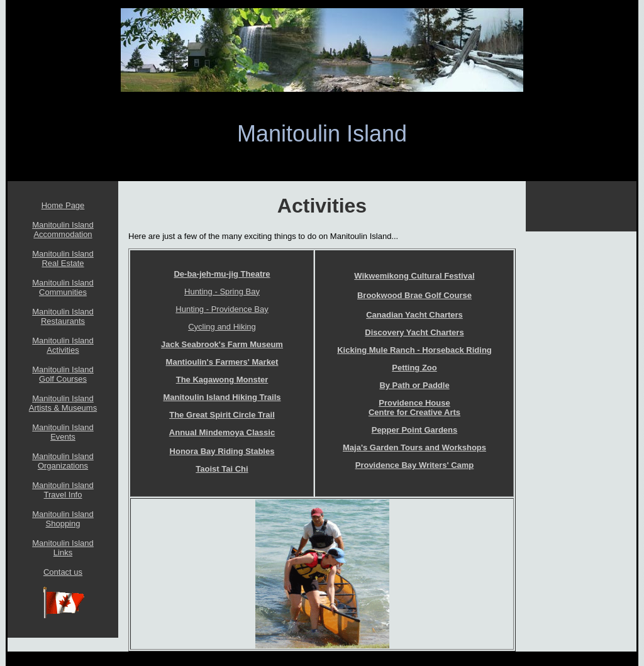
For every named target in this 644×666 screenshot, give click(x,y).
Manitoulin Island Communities (63, 287)
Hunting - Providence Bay (222, 309)
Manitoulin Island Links (63, 548)
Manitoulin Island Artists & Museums (63, 403)
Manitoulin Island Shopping (63, 519)
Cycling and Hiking (222, 327)
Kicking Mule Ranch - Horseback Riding (414, 350)
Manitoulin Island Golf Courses (63, 374)
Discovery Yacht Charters (414, 332)
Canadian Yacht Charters (414, 315)
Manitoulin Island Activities (63, 345)
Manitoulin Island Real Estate (63, 258)
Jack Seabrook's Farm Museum (222, 344)
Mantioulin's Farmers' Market (222, 362)
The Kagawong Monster (222, 380)
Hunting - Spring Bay (222, 291)
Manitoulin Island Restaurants (63, 316)
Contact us (63, 572)
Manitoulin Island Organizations (63, 461)
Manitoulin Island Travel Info (63, 490)
